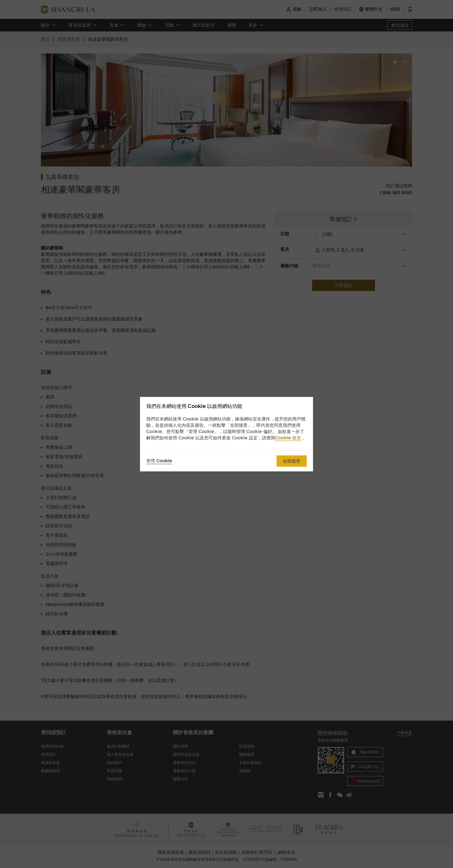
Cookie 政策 (288, 438)
